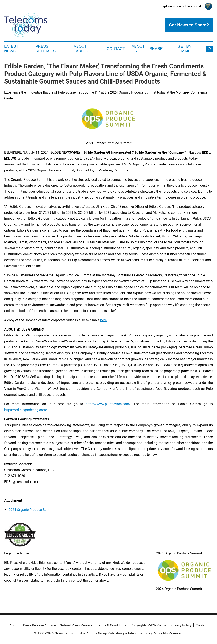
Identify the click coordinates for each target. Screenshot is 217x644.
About (14, 625)
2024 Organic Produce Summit (31, 510)
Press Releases (45, 49)
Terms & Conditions (111, 625)
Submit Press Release (76, 625)
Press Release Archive (39, 625)
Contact (116, 49)
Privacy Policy (181, 625)
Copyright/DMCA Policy (148, 625)
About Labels (81, 49)
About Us (138, 49)
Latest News (11, 49)
